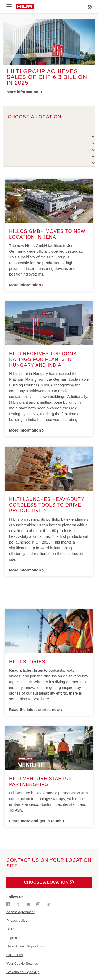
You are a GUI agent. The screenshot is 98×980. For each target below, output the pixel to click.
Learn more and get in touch (35, 821)
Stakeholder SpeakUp (23, 972)
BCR (10, 929)
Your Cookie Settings (22, 963)
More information (23, 92)
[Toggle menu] (9, 7)
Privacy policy (17, 920)
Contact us (15, 955)
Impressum (15, 938)
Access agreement (21, 912)
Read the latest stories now (34, 710)
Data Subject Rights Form (26, 946)
